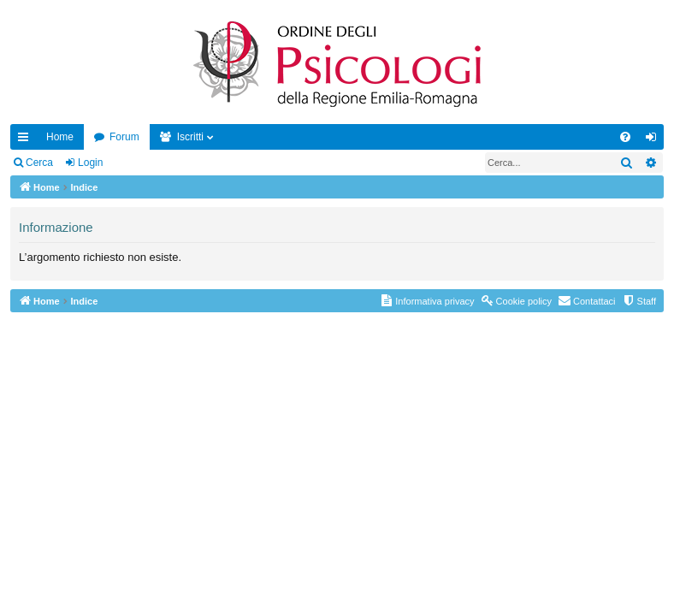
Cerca (39, 163)
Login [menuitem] (655, 140)
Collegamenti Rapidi (27, 140)
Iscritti (190, 137)
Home (60, 137)
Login (90, 163)
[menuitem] (625, 137)
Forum (124, 137)
